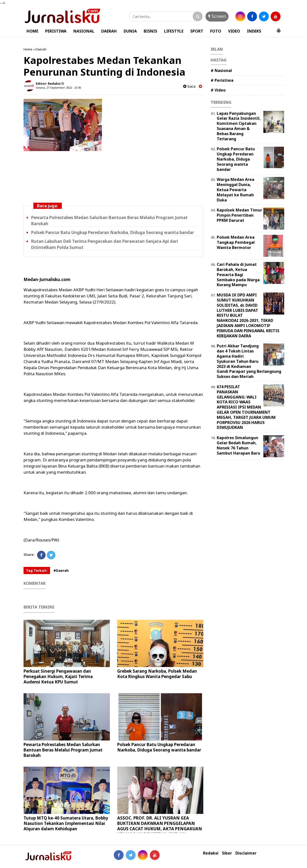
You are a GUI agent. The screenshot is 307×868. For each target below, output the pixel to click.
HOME (32, 31)
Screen (217, 16)
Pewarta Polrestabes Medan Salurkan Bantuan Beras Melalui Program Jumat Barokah (63, 750)
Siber (227, 853)
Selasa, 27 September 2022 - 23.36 (58, 88)
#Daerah (61, 570)
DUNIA (130, 31)
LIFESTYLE (174, 31)
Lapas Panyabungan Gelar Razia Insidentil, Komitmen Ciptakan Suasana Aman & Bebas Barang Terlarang (239, 126)
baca (189, 86)
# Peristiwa (222, 80)
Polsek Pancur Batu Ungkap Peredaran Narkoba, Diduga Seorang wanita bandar (113, 232)
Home (28, 49)
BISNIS (150, 31)
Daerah (41, 49)
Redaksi (211, 853)
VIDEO (234, 31)
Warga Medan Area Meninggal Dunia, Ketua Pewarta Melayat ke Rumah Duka (236, 190)
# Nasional (221, 70)
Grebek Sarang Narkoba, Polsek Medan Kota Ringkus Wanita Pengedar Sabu (157, 674)
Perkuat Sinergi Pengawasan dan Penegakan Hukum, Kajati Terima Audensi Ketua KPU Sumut (58, 676)
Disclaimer (246, 853)
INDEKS (254, 31)
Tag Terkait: (37, 570)
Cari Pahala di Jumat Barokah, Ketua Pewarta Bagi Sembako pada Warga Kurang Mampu (238, 275)
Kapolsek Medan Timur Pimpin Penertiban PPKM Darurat (239, 215)
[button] (279, 29)
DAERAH (109, 31)
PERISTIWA (56, 31)
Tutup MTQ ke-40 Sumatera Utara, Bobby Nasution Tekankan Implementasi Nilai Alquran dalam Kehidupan (66, 823)
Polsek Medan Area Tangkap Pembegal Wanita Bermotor (236, 242)
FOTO (216, 31)
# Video (218, 90)
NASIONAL (84, 31)
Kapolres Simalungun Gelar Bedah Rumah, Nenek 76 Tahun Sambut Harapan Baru (238, 445)
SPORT (197, 31)
